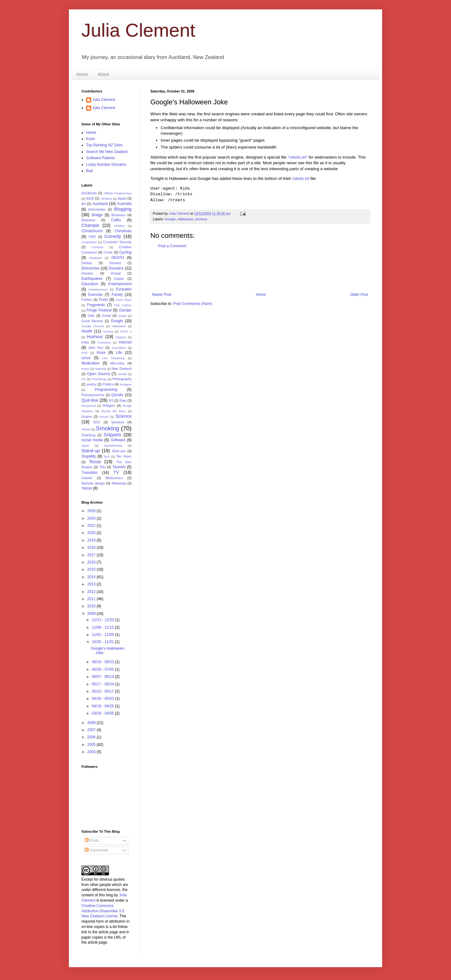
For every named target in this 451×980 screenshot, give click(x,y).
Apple (122, 198)
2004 (92, 752)
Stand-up (91, 451)
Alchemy (106, 199)
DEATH (118, 258)
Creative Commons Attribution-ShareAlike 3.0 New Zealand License (103, 911)
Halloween (185, 219)
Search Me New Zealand (107, 152)
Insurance (104, 342)
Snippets (112, 435)
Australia (124, 204)
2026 (92, 511)
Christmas (123, 231)
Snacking (88, 435)
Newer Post (162, 295)
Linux (86, 358)
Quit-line (90, 400)
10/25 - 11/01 (103, 642)
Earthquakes (92, 279)
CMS (92, 237)
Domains (116, 268)
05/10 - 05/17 (103, 691)
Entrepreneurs (98, 289)
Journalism (119, 348)
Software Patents (100, 158)
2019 (92, 540)
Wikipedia (119, 483)
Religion (109, 406)
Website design (93, 483)
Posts (92, 841)
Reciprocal (88, 406)
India (85, 342)
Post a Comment (172, 246)
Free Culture (123, 305)
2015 (92, 569)
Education (90, 284)
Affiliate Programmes (117, 193)
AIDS (90, 198)
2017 (92, 555)
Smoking (108, 428)
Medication (91, 363)
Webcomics (114, 478)
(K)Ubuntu (89, 193)
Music (85, 369)
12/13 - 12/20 (103, 620)
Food (103, 300)
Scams (87, 417)
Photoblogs (99, 379)
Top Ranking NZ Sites (104, 145)
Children (119, 226)
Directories (90, 268)
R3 (111, 401)
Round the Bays (114, 411)
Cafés (116, 220)
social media (92, 440)
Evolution (124, 289)
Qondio (117, 395)
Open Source (98, 374)
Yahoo (87, 488)
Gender (125, 310)
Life (119, 353)
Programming (106, 390)
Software (118, 440)
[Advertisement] (264, 270)
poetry (91, 384)
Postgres (126, 384)
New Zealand (122, 369)
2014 (92, 577)
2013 (92, 584)
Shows (86, 429)
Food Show (124, 300)
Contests (97, 247)
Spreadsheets (113, 445)
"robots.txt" (298, 157)
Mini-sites (117, 363)
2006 (92, 737)
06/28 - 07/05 (103, 669)
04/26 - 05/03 (103, 699)
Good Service (92, 321)
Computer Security (117, 242)
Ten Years (124, 456)
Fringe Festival (99, 310)
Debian (87, 263)
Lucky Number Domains (106, 165)
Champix (90, 225)
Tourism (119, 467)
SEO (97, 422)
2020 (92, 533)
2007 (92, 730)
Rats (123, 401)
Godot (122, 316)
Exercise (96, 295)
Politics (108, 384)
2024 (92, 518)
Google (170, 219)
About (103, 74)
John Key (96, 348)
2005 (92, 745)
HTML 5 (126, 331)
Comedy (113, 236)
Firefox (87, 300)
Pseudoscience (93, 395)
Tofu (102, 467)
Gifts (91, 316)
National (100, 369)
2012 (92, 592)
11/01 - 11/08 (103, 635)
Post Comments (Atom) (193, 304)
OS (84, 379)
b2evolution (97, 209)
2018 (92, 548)
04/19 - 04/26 (103, 706)
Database (96, 258)
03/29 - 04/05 (103, 713)
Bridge (97, 215)
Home (82, 74)
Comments (96, 850)
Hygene (121, 337)
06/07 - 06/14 (103, 677)
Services (118, 422)
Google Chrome (93, 326)
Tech (107, 456)
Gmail (106, 316)
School (104, 417)
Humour (201, 219)
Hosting (108, 331)
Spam (85, 445)
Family (117, 295)
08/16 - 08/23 (103, 662)
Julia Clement (138, 30)
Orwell (122, 374)
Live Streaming (113, 358)
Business (88, 220)
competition (89, 242)
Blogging (123, 209)
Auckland (100, 204)
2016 (92, 562)
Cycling (125, 252)
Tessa (95, 462)
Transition (90, 473)
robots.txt (301, 178)
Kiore (91, 139)
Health (87, 331)
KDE (85, 353)
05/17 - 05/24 (103, 684)
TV (116, 472)
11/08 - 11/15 (103, 627)
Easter (119, 279)
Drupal (116, 273)
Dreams (87, 273)
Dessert (115, 263)
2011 (92, 599)
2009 (92, 614)
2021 (92, 526)
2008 (92, 723)
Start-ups (119, 451)
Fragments (96, 305)
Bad (89, 171)
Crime (108, 252)
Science (124, 416)
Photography (122, 379)
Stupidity (89, 456)
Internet (125, 342)
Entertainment (120, 284)
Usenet (87, 478)
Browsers (119, 215)
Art (84, 204)
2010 (92, 606)
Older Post (359, 295)
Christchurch (92, 231)
